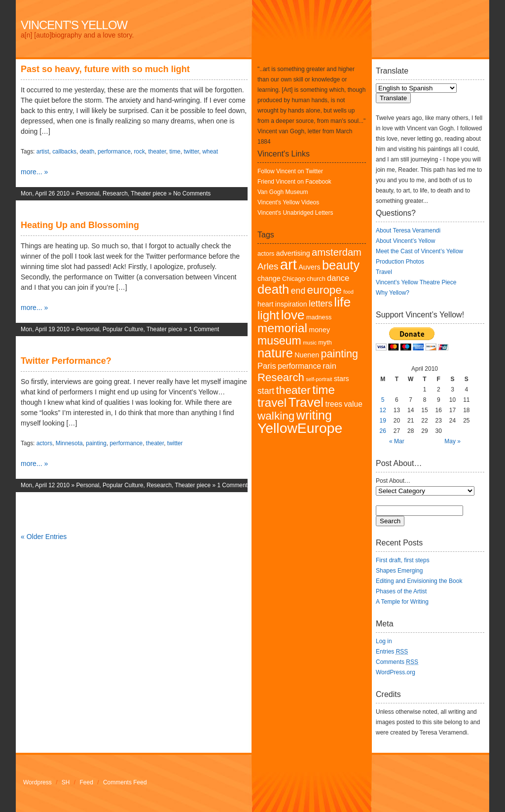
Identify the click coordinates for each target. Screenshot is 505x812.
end (298, 291)
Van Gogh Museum (283, 192)
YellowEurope (300, 428)
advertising (293, 253)
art (289, 264)
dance (338, 278)
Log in (384, 641)
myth (325, 343)
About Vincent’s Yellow (405, 241)
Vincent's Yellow (74, 25)
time (175, 152)
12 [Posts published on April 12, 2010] (382, 410)
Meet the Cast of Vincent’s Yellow (419, 251)
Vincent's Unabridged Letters (295, 213)
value (353, 404)
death (87, 152)
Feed (87, 782)
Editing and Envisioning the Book (419, 581)
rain (329, 366)
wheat (210, 152)
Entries (392, 652)
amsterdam (337, 252)
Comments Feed (125, 782)
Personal (88, 193)
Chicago (293, 279)
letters (321, 304)
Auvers (309, 267)
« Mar (397, 441)
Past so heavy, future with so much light (105, 69)
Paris (267, 366)
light (268, 315)
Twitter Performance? (66, 361)
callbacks (64, 152)
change (269, 278)
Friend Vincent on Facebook (294, 182)
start (266, 391)
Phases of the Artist (401, 591)
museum (279, 341)
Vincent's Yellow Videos (288, 202)
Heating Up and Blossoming (80, 225)
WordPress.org (396, 672)
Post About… (393, 481)
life (342, 302)
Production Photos (400, 262)
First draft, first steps (403, 560)
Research (115, 193)
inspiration (291, 304)
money (319, 330)
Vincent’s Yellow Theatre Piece (416, 282)
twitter (192, 152)
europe (325, 290)
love (293, 315)
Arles (268, 266)
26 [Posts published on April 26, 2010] (382, 431)
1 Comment (204, 329)
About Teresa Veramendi (408, 231)
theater (157, 152)
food (348, 292)
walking (276, 416)
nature (275, 353)
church (316, 279)
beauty (341, 265)
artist (43, 152)
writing (314, 415)
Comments (397, 662)
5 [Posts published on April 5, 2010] (383, 400)
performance (114, 152)
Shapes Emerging (399, 571)
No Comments (192, 193)
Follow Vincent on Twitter (290, 171)
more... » (34, 172)
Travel (306, 402)
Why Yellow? (393, 293)
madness (319, 317)
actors (44, 443)
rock (139, 152)
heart (265, 304)
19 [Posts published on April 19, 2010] (382, 421)
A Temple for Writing (402, 602)
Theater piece (149, 193)
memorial (282, 328)
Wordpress (37, 782)
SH (66, 782)
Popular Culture (123, 329)
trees (334, 404)
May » (452, 441)
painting (96, 443)
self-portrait (319, 379)
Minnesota (69, 443)
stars (342, 379)
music (310, 343)
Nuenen (307, 355)
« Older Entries (44, 537)
